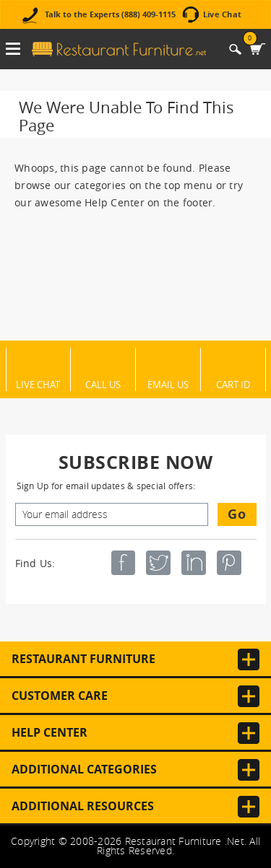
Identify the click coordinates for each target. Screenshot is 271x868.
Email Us (168, 384)
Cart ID (233, 384)
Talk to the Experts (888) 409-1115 (110, 15)
